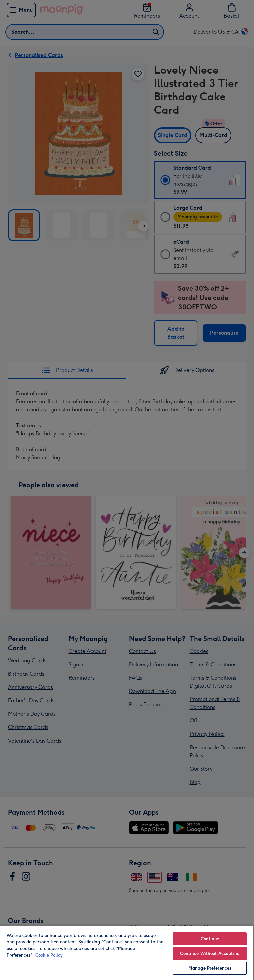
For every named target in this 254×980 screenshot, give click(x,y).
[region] (127, 952)
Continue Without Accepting (210, 953)
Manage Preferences (210, 968)
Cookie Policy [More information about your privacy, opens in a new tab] (49, 955)
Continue (210, 939)
